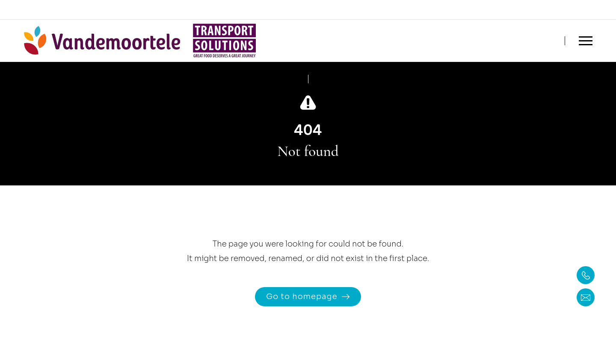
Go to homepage (302, 296)
